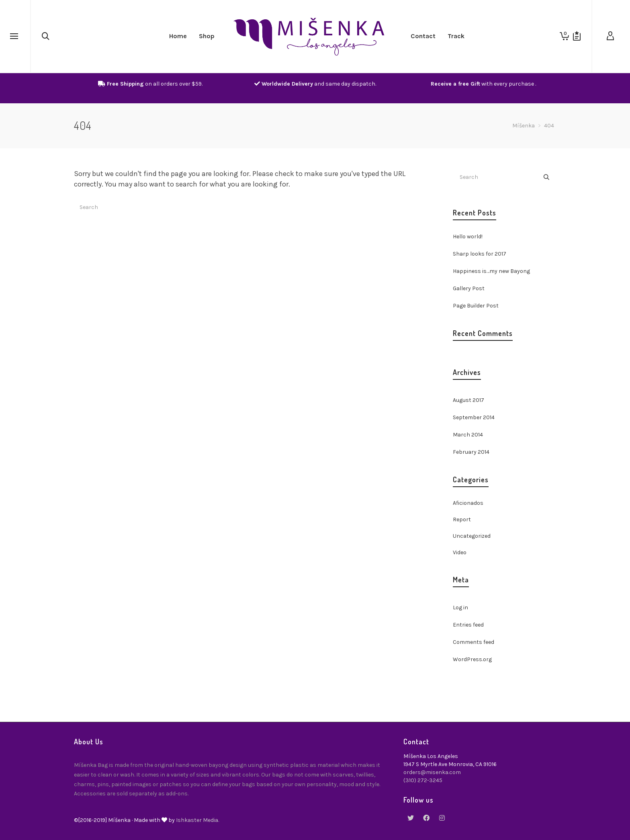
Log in (460, 607)
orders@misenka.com (432, 772)
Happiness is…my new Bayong (491, 271)
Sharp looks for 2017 (480, 254)
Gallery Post (469, 288)
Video (460, 552)
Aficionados (468, 503)
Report (462, 519)
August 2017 (468, 400)
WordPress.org (472, 659)
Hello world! (468, 237)
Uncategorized (472, 536)
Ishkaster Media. (197, 820)
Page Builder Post (476, 306)
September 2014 (474, 417)
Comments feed (474, 642)
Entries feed (468, 625)
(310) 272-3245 (423, 780)
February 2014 (471, 452)
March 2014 (468, 435)
